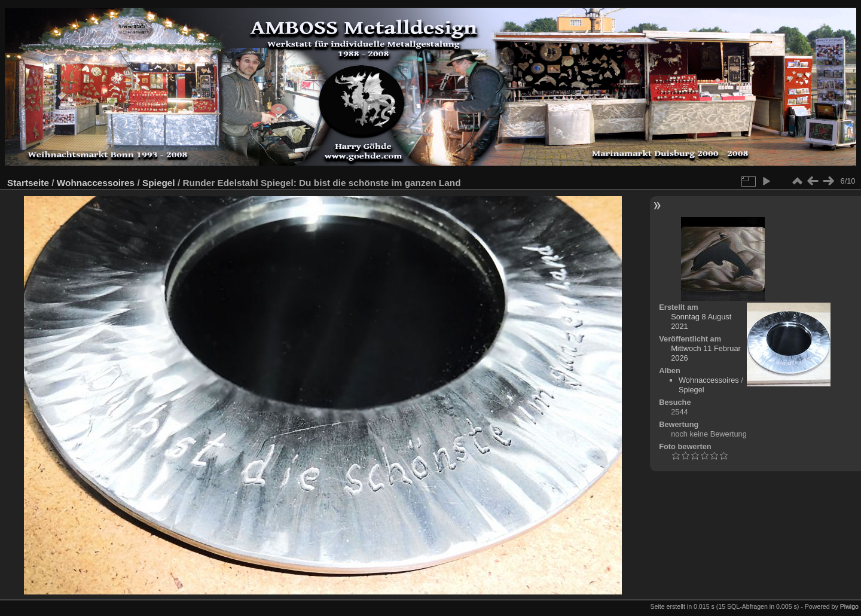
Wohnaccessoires (96, 183)
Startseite (28, 183)
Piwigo (849, 606)
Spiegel (159, 183)
